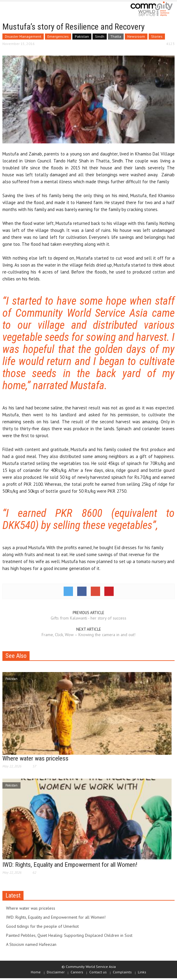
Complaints (122, 972)
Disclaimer (56, 972)
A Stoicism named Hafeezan (31, 944)
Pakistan (82, 36)
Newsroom (136, 36)
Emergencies (58, 36)
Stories (157, 36)
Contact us (98, 972)
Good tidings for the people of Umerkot (42, 926)
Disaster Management (23, 36)
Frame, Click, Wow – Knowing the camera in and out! (88, 635)
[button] (23, 10)
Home (36, 972)
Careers (77, 972)
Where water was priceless (35, 758)
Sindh (100, 36)
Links (142, 972)
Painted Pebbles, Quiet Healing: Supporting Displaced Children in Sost (69, 935)
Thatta (116, 36)
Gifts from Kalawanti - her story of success (88, 618)
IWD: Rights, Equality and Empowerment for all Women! (70, 865)
